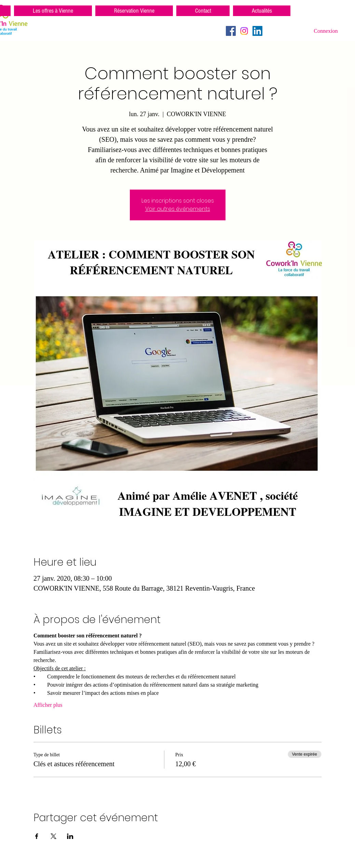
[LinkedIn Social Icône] (257, 31)
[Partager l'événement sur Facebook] (37, 836)
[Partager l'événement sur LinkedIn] (70, 836)
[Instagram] (244, 31)
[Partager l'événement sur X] (53, 836)
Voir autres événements (178, 209)
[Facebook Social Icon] (231, 31)
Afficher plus (48, 705)
